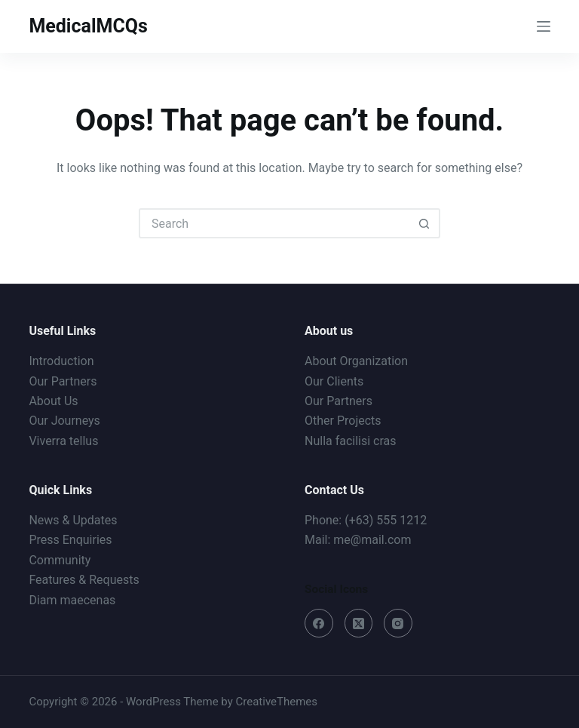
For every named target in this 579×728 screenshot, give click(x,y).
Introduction (61, 361)
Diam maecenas (72, 600)
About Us (53, 401)
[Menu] (544, 26)
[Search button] (424, 223)
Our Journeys (64, 421)
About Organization (356, 361)
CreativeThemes (277, 702)
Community (60, 560)
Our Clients (334, 381)
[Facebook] (319, 623)
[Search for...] (274, 223)
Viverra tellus (63, 441)
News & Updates (73, 520)
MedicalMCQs (88, 26)
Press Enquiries (70, 540)
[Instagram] (398, 623)
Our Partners (63, 381)
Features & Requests (84, 580)
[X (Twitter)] (359, 623)
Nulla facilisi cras (351, 441)
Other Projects (343, 421)
